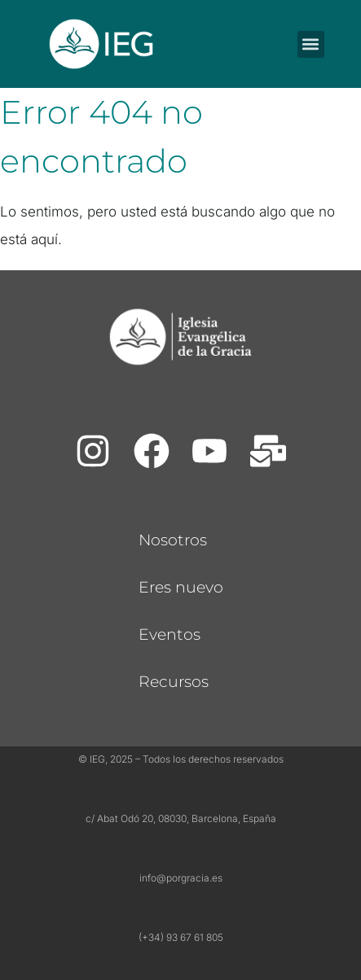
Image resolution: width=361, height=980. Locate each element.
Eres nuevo (181, 587)
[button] (311, 44)
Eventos (169, 634)
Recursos (174, 682)
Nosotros (173, 540)
